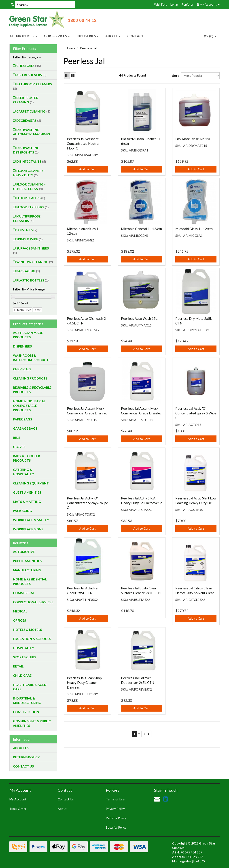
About (62, 809)
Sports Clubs (24, 657)
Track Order (18, 809)
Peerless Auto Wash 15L (139, 318)
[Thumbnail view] (67, 76)
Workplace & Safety (31, 520)
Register (187, 4)
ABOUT (113, 36)
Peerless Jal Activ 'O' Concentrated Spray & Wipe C (196, 413)
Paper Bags (22, 419)
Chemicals (29, 66)
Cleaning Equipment (31, 483)
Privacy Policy (115, 809)
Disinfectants (31, 161)
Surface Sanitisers (31, 251)
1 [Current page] (134, 734)
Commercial (24, 593)
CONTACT (136, 36)
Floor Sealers (31, 198)
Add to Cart (87, 169)
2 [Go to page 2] (139, 734)
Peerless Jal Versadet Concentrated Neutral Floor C (83, 143)
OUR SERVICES (57, 36)
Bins (17, 438)
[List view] (73, 76)
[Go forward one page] (149, 734)
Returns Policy (26, 757)
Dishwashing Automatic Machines (31, 134)
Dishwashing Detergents (26, 150)
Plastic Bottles (33, 280)
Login (174, 4)
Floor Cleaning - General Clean (29, 187)
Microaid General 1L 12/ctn (141, 229)
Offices (19, 620)
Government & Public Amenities (32, 723)
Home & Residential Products (30, 581)
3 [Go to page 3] (144, 734)
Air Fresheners (31, 75)
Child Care (22, 675)
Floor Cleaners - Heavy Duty (29, 173)
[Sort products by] (200, 76)
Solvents (27, 230)
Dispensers (22, 346)
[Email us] (157, 799)
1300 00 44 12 (82, 20)
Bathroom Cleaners (32, 86)
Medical (20, 611)
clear (37, 310)
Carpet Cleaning (33, 111)
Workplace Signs (28, 529)
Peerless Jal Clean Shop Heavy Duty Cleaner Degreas (84, 682)
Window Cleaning (35, 262)
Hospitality (23, 648)
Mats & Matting (27, 502)
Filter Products (24, 49)
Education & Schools (32, 639)
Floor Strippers (33, 207)
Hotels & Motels (27, 630)
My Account (18, 799)
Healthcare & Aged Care (30, 687)
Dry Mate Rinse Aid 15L (193, 139)
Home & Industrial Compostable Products (29, 406)
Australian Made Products (28, 335)
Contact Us (23, 766)
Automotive (24, 552)
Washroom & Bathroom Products (32, 358)
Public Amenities (27, 561)
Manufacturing (27, 570)
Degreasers (29, 120)
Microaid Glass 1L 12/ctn (194, 229)
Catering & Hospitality (23, 472)
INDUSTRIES (88, 36)
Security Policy (116, 827)
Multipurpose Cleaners (27, 219)
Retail (18, 666)
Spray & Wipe (30, 239)
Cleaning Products (30, 378)
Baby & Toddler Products (27, 458)
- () (210, 36)
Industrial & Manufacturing (27, 701)
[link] (165, 799)
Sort (175, 76)
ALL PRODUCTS (23, 36)
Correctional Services (33, 602)
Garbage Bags (25, 428)
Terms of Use (115, 799)
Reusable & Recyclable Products (32, 390)
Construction (26, 712)
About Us (21, 748)
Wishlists (161, 4)
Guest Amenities (27, 492)
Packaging (28, 271)
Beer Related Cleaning (26, 100)
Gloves (19, 447)
